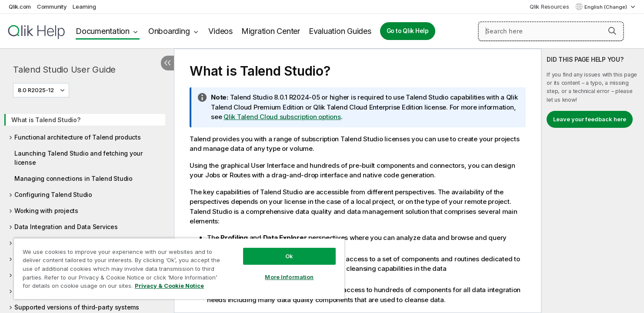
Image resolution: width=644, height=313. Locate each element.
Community (52, 7)
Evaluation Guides (340, 31)
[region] (179, 268)
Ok (289, 256)
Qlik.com (20, 7)
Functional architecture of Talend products (78, 137)
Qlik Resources (549, 7)
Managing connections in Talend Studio (73, 178)
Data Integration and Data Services (66, 227)
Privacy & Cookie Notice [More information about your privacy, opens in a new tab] (169, 286)
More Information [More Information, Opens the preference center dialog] (289, 277)
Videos (220, 31)
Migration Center (271, 31)
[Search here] (551, 31)
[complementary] (593, 181)
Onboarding (169, 31)
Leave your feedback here (590, 119)
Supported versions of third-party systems (77, 307)
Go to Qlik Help (408, 31)
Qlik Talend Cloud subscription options (282, 117)
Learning (84, 7)
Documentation (103, 31)
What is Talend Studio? (46, 120)
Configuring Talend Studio (53, 195)
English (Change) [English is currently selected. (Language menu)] (606, 7)
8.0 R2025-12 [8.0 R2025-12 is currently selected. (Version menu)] (37, 90)
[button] (612, 31)
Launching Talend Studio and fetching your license (78, 158)
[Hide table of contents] (167, 63)
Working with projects (46, 211)
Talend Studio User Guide (64, 70)
